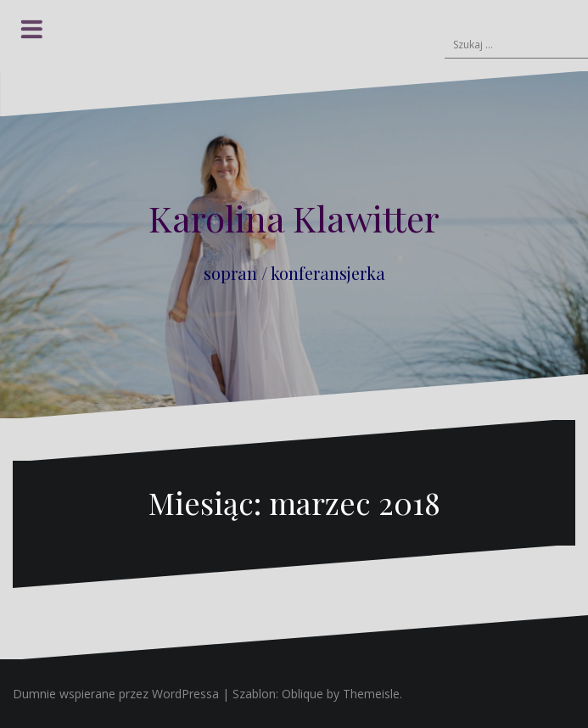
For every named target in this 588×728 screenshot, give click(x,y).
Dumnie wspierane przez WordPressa (116, 694)
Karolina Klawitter (294, 218)
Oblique (302, 694)
